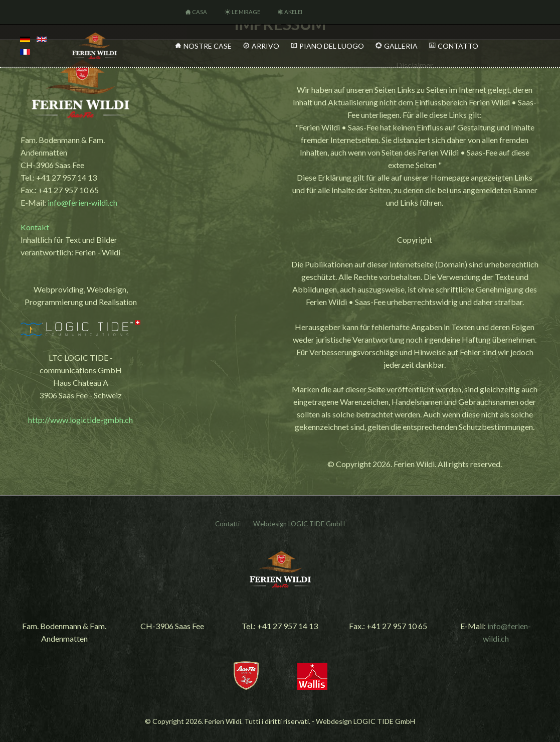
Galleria (401, 46)
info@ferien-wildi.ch (82, 202)
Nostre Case (208, 46)
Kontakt (35, 227)
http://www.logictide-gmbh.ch (80, 420)
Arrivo (265, 46)
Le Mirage (246, 12)
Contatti (227, 524)
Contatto (458, 46)
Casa (200, 12)
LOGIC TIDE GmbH (317, 524)
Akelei (293, 12)
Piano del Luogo (332, 46)
